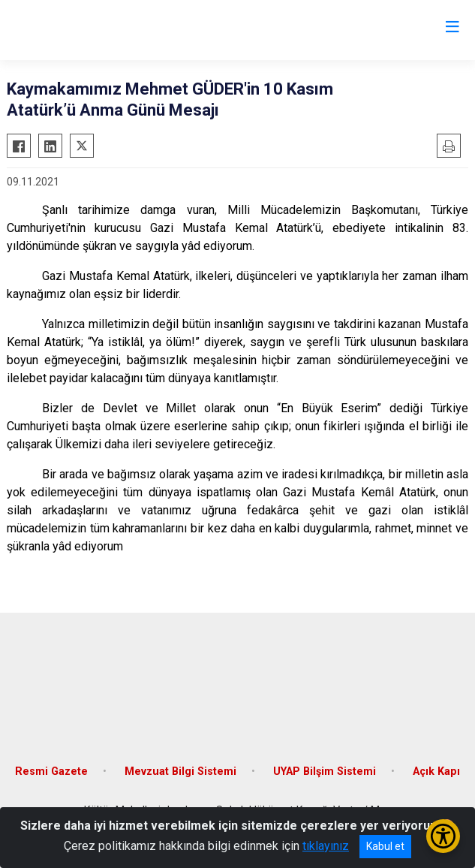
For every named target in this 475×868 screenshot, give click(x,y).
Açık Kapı (436, 772)
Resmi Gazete (51, 772)
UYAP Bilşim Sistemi (325, 772)
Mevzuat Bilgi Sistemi (180, 772)
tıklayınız (326, 846)
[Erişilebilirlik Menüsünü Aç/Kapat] (443, 836)
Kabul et (385, 846)
